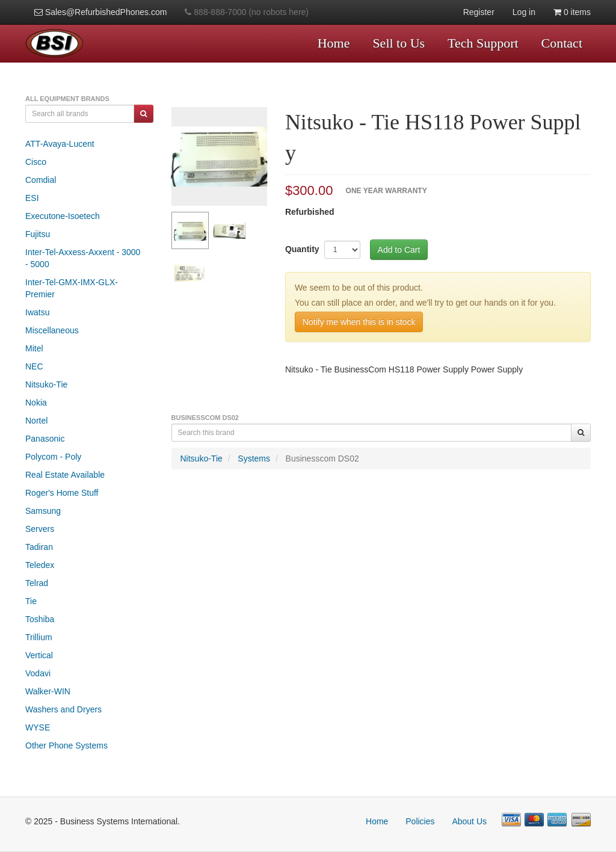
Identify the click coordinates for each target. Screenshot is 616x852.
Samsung (43, 511)
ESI (32, 198)
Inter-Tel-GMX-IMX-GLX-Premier (72, 288)
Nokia (36, 403)
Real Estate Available (65, 475)
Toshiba (40, 619)
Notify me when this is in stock (359, 322)
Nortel (36, 421)
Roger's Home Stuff (62, 493)
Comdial (41, 180)
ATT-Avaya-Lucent (60, 144)
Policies (420, 821)
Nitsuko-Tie (46, 384)
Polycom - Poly (53, 457)
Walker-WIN (48, 691)
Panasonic (45, 439)
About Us (469, 821)
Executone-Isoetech (63, 216)
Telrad (37, 583)
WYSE (38, 727)
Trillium (39, 637)
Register (479, 12)
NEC (34, 366)
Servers (40, 529)
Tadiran (39, 547)
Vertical (39, 655)
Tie (31, 601)
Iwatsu (37, 312)
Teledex (40, 565)
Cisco (36, 162)
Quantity (302, 249)
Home (334, 43)
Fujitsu (38, 234)
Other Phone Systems (66, 745)
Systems (254, 458)
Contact (562, 43)
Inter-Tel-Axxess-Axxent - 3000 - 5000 (83, 258)
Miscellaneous (52, 330)
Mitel (34, 348)
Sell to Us (399, 43)
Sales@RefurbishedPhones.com (100, 12)
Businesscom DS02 (322, 458)
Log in (524, 12)
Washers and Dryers (63, 709)
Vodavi (38, 673)
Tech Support (483, 43)
